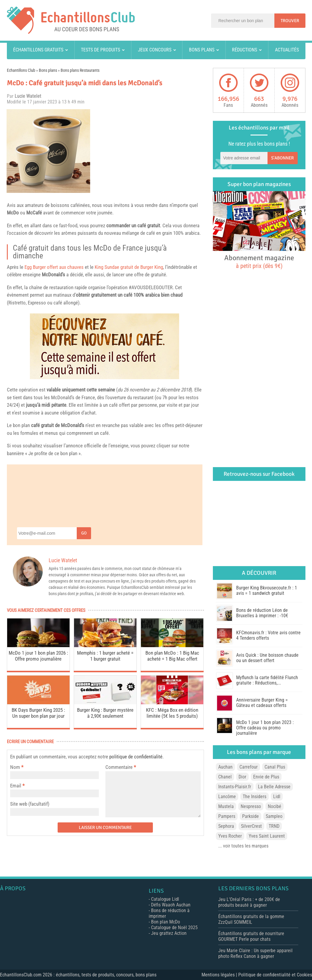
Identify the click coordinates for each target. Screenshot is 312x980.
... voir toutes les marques (243, 846)
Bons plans (202, 50)
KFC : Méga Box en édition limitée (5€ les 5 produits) (172, 713)
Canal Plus (275, 767)
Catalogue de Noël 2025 (174, 928)
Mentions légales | (220, 975)
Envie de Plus (266, 777)
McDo (13, 213)
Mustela (226, 806)
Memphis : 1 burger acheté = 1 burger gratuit (105, 656)
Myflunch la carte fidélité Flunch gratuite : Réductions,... (267, 680)
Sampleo (274, 816)
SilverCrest (251, 826)
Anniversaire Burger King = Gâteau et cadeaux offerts (262, 703)
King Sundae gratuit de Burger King (129, 267)
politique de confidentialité (136, 757)
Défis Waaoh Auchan (171, 905)
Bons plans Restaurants (80, 70)
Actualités (287, 50)
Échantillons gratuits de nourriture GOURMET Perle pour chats (251, 936)
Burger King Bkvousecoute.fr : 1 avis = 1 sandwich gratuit (267, 590)
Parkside (250, 816)
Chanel (225, 777)
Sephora (226, 826)
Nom (15, 767)
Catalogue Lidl (165, 899)
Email (16, 786)
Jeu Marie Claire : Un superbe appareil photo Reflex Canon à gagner (255, 953)
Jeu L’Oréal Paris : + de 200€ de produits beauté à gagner (249, 902)
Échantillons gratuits (38, 50)
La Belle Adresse (274, 787)
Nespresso (251, 806)
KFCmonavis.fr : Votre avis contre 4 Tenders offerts (268, 635)
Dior (242, 777)
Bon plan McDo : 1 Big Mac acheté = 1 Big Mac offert (172, 656)
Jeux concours (155, 50)
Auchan (225, 767)
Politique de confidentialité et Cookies (275, 975)
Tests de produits (100, 50)
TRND (274, 826)
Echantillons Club (21, 70)
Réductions (245, 50)
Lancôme (227, 797)
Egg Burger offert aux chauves (54, 267)
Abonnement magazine (259, 261)
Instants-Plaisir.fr (235, 787)
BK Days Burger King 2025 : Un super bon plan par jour (38, 713)
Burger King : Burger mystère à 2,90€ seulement (105, 713)
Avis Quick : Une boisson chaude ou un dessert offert (267, 658)
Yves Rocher (230, 836)
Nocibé (275, 806)
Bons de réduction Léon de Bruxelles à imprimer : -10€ (262, 613)
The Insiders (255, 797)
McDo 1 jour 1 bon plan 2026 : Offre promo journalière (38, 656)
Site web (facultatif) (30, 804)
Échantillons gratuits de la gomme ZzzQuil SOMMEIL (251, 919)
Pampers (227, 816)
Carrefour (249, 767)
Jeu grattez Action (169, 933)
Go (84, 533)
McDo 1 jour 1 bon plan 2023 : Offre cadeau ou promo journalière (265, 728)
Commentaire (121, 767)
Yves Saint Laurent (267, 836)
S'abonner (282, 158)
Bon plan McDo (166, 922)
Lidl (277, 797)
